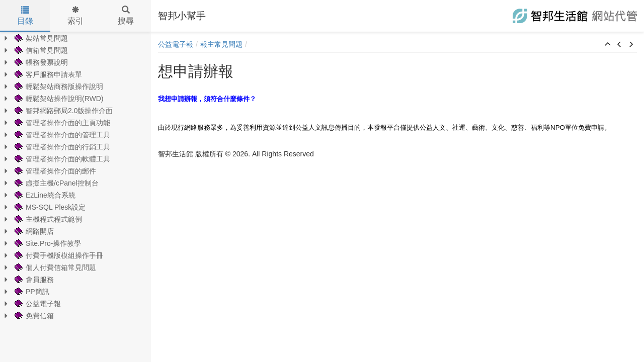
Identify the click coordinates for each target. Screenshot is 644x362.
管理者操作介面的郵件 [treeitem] (54, 171)
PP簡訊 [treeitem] (31, 292)
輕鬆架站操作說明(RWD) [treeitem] (58, 99)
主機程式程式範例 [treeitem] (47, 219)
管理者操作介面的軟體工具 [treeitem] (61, 159)
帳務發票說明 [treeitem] (40, 62)
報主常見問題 (221, 44)
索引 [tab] (75, 16)
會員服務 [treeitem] (33, 280)
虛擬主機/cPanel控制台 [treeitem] (56, 183)
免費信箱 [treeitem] (33, 316)
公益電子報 (176, 44)
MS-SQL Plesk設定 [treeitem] (49, 207)
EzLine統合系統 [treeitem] (44, 195)
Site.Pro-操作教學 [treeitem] (47, 243)
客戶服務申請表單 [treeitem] (47, 74)
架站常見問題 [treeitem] (40, 38)
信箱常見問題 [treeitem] (40, 50)
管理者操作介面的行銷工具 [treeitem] (61, 147)
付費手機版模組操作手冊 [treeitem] (58, 255)
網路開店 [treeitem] (33, 231)
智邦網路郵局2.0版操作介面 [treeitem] (63, 111)
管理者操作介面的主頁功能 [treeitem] (61, 123)
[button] (608, 45)
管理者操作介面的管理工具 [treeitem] (61, 135)
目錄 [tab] (25, 16)
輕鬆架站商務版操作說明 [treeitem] (58, 86)
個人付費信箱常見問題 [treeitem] (54, 267)
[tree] (75, 177)
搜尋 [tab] (126, 16)
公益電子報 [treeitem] (37, 304)
